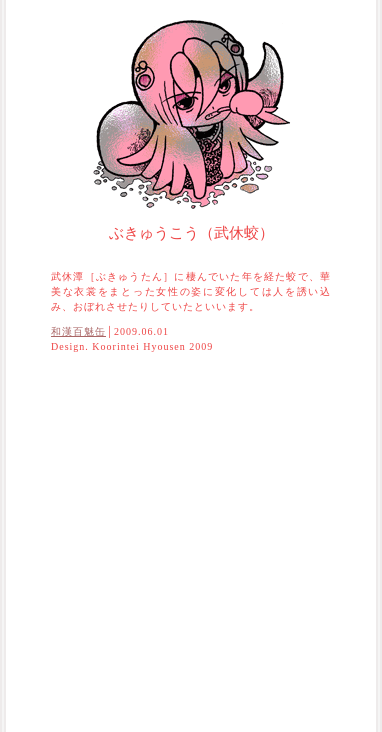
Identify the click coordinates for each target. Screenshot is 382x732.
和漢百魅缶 (78, 331)
